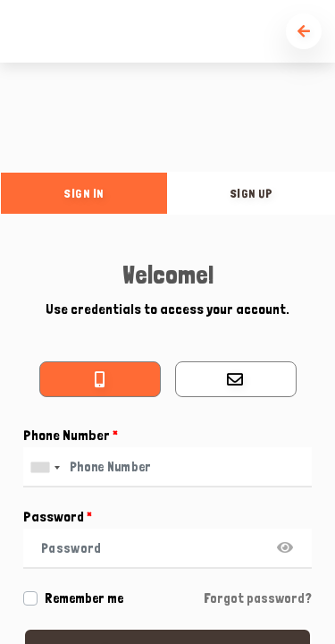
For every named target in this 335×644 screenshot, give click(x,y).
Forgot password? (258, 598)
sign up (252, 193)
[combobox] (45, 467)
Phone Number (71, 435)
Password (58, 517)
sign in (84, 193)
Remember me (84, 598)
